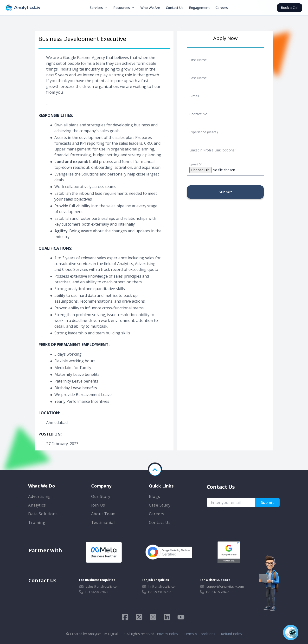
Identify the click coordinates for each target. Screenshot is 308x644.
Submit (225, 192)
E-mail (194, 96)
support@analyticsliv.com (225, 586)
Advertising (39, 496)
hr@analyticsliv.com (163, 586)
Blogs (155, 496)
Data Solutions (43, 514)
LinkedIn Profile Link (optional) (213, 150)
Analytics (37, 505)
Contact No (198, 114)
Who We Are (150, 8)
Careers (221, 8)
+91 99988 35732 (159, 592)
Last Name (198, 78)
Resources (124, 8)
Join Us (98, 505)
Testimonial (103, 522)
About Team (103, 514)
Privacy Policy (167, 634)
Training (37, 522)
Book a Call (290, 8)
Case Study (160, 505)
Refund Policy (231, 634)
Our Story (101, 496)
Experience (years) (204, 132)
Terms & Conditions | (202, 634)
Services (99, 8)
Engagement (199, 8)
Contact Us (175, 8)
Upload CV (195, 164)
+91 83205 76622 (97, 592)
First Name (198, 60)
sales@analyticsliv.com (103, 586)
